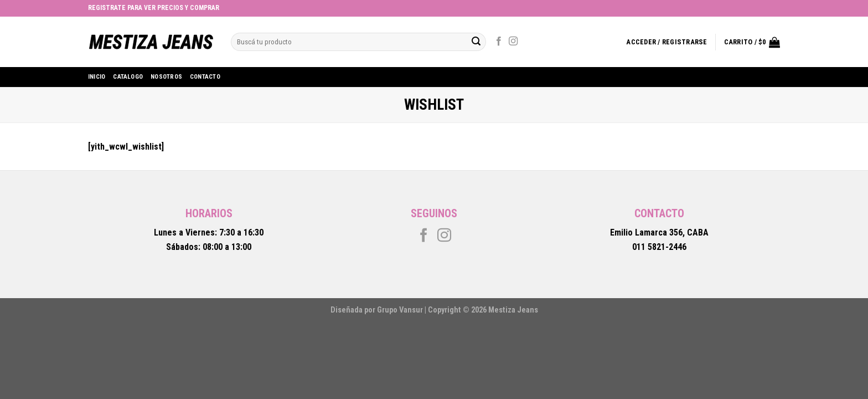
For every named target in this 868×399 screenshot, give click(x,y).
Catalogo (128, 77)
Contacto (205, 77)
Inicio (97, 77)
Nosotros (166, 77)
